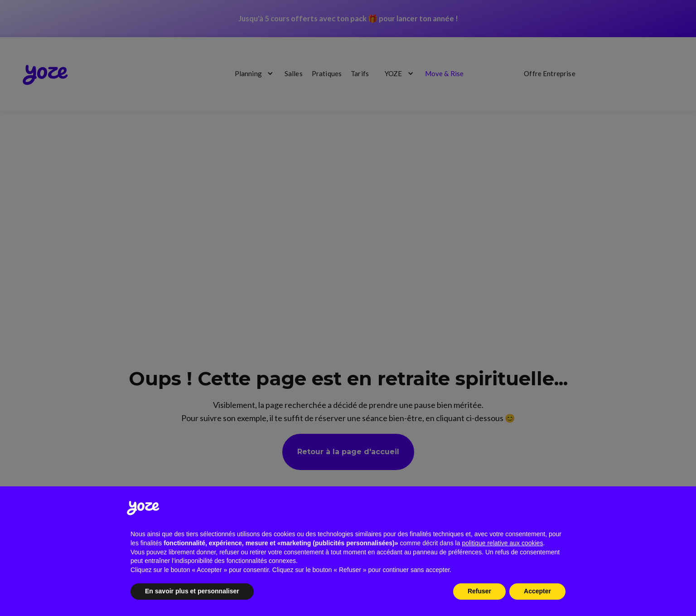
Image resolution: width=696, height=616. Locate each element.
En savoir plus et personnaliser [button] (192, 591)
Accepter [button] (537, 591)
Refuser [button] (479, 591)
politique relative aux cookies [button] (502, 543)
